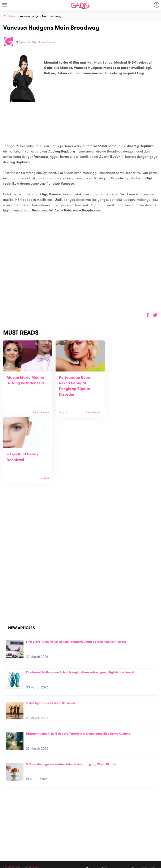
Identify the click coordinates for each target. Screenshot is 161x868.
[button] (155, 315)
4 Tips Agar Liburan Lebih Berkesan (51, 638)
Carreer (47, 834)
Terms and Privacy (111, 863)
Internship (48, 839)
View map (9, 846)
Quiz (89, 839)
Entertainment (47, 42)
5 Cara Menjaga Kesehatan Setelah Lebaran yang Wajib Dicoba (71, 699)
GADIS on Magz (125, 839)
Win (97, 839)
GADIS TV (107, 839)
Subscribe (152, 820)
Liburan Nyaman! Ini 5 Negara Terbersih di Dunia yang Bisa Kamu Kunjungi (79, 668)
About (45, 825)
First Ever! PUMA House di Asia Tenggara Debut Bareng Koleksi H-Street (76, 576)
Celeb (13, 16)
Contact (47, 830)
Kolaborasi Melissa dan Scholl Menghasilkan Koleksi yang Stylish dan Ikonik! (80, 607)
